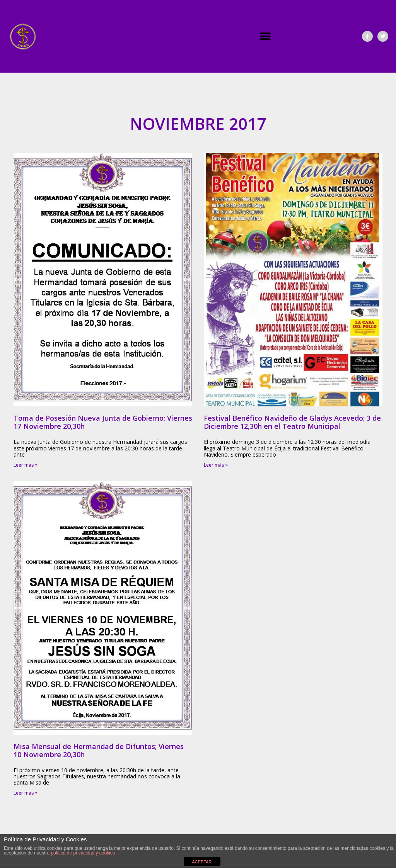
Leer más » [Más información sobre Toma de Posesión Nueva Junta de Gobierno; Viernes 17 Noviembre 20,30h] (26, 465)
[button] (265, 37)
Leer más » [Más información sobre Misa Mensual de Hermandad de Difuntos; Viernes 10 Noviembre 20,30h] (26, 793)
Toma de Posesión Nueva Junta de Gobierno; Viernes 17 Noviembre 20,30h (103, 422)
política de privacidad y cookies (83, 853)
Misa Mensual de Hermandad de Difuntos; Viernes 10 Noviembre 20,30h (99, 750)
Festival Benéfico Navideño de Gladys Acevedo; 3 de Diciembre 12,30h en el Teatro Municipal (292, 422)
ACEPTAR (202, 862)
